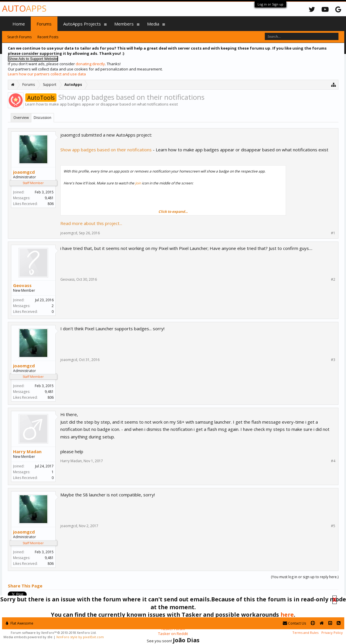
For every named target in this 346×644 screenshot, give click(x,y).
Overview (21, 118)
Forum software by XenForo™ (54, 633)
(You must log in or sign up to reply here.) (305, 577)
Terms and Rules (305, 633)
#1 (333, 233)
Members (124, 24)
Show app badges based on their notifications (106, 150)
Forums (44, 24)
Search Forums (19, 37)
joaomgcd (24, 172)
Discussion (42, 118)
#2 (333, 280)
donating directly (90, 64)
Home (19, 24)
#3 (333, 360)
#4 (333, 461)
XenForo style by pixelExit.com (80, 637)
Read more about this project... (91, 223)
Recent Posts (48, 37)
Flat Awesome (20, 623)
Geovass (22, 285)
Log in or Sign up (270, 4)
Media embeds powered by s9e (28, 637)
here (287, 615)
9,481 (49, 198)
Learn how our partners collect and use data (47, 74)
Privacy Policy (332, 633)
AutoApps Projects (82, 24)
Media (153, 24)
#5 (333, 526)
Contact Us (294, 623)
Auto (24, 8)
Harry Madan (27, 451)
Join (138, 183)
